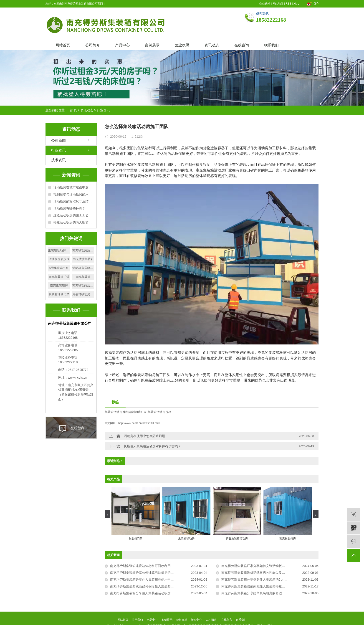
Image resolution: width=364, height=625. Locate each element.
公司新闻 (58, 140)
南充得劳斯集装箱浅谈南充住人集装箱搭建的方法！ (258, 586)
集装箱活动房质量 (59, 250)
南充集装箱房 (59, 285)
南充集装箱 (83, 277)
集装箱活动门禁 (59, 294)
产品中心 (122, 45)
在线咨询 (242, 45)
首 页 (73, 110)
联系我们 (271, 45)
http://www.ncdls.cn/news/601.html (139, 423)
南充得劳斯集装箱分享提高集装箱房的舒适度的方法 (258, 593)
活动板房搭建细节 (83, 268)
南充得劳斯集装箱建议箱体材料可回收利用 (140, 566)
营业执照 (182, 45)
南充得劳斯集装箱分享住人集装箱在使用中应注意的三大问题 (153, 579)
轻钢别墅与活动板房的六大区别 (74, 194)
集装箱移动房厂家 (83, 294)
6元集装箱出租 (59, 268)
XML (296, 4)
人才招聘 (211, 620)
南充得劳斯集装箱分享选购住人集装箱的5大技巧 (256, 579)
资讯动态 (212, 45)
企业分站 (265, 4)
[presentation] (107, 514)
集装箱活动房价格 (159, 412)
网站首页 (63, 45)
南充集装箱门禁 (59, 277)
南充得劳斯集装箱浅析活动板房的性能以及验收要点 (258, 573)
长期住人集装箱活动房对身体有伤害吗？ (152, 446)
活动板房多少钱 (59, 259)
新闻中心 (196, 620)
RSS (289, 4)
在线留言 (227, 620)
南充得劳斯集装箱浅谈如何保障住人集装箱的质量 (145, 586)
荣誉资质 (182, 620)
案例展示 (152, 45)
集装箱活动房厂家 (135, 412)
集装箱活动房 (114, 412)
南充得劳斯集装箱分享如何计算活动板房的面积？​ (145, 573)
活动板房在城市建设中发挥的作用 (74, 187)
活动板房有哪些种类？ (69, 208)
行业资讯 (103, 110)
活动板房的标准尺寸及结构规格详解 (74, 201)
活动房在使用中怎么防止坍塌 (144, 436)
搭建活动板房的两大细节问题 (74, 222)
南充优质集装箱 (83, 259)
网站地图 (278, 4)
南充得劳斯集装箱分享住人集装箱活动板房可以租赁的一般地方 (155, 593)
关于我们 (138, 620)
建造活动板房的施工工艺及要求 (74, 215)
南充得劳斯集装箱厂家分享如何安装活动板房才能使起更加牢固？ (268, 566)
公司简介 (93, 45)
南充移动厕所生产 (83, 250)
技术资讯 (58, 160)
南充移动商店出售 (83, 285)
